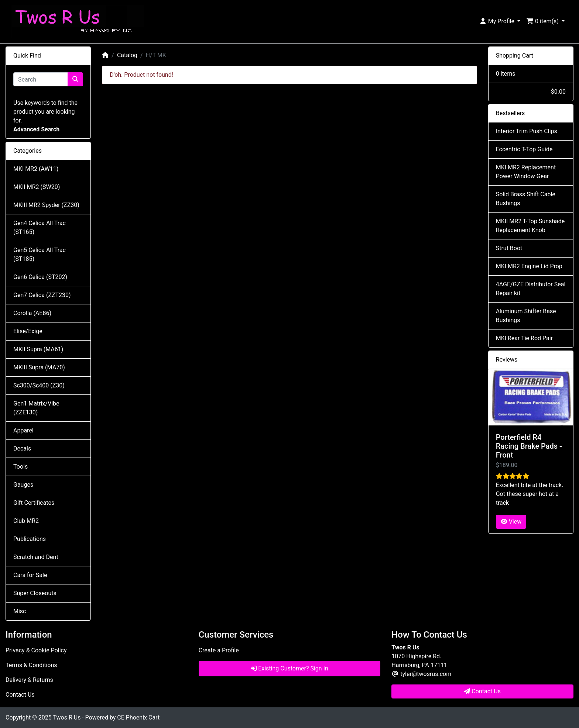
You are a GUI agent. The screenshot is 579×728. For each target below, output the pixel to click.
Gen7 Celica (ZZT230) (42, 295)
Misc (20, 611)
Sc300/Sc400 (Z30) (39, 385)
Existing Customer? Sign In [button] (289, 668)
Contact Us (20, 695)
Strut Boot (509, 248)
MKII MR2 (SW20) (37, 187)
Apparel (23, 430)
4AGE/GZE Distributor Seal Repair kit (531, 289)
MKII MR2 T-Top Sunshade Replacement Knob (530, 226)
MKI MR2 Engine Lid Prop (529, 266)
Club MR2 (26, 521)
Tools (20, 467)
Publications (30, 539)
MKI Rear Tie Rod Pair (524, 338)
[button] (500, 21)
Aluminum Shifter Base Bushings (526, 316)
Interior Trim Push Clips (527, 131)
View (511, 522)
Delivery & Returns (29, 680)
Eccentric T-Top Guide (524, 149)
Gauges (23, 485)
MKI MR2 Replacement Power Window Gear (526, 172)
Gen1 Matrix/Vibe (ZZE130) (36, 408)
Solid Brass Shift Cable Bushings (526, 199)
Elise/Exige (28, 331)
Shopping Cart (515, 56)
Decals (22, 448)
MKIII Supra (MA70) (39, 367)
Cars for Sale (30, 575)
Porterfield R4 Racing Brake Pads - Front (529, 446)
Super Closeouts (35, 593)
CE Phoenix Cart (138, 717)
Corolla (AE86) (32, 313)
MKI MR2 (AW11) (36, 169)
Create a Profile (219, 650)
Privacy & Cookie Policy (36, 650)
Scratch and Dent (36, 557)
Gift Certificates (34, 503)
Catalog (127, 55)
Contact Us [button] (482, 691)
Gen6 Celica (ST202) (40, 277)
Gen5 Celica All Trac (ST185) (40, 254)
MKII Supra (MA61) (38, 349)
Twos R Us (67, 717)
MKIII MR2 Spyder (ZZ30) (46, 205)
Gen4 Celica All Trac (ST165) (40, 227)
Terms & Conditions (31, 665)
